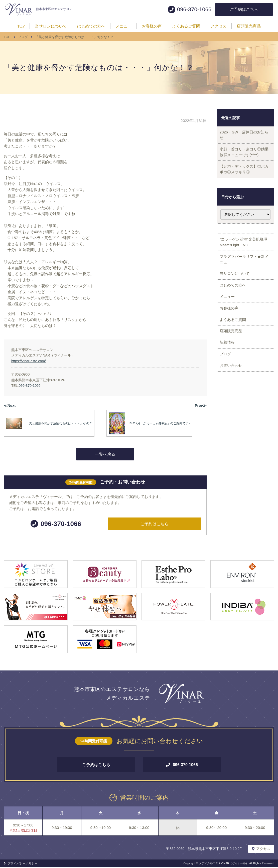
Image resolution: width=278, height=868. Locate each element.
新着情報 (229, 370)
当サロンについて (236, 287)
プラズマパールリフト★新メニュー (244, 270)
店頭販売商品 (232, 356)
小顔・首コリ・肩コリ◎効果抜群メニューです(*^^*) (244, 156)
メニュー (229, 315)
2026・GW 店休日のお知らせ (244, 136)
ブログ (227, 384)
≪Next (10, 405)
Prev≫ (201, 405)
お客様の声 (231, 329)
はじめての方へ (234, 301)
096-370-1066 (30, 386)
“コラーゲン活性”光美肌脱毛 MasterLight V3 (247, 251)
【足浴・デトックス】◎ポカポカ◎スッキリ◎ (244, 175)
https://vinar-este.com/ (29, 361)
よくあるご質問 (234, 343)
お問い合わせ (232, 398)
